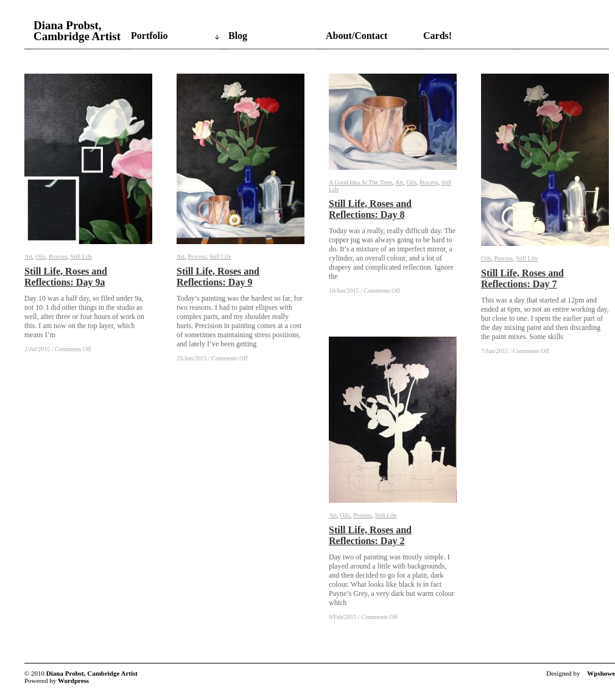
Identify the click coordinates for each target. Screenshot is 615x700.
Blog (238, 36)
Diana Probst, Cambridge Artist (77, 31)
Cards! (438, 36)
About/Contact (357, 36)
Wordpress (73, 681)
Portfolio (149, 36)
